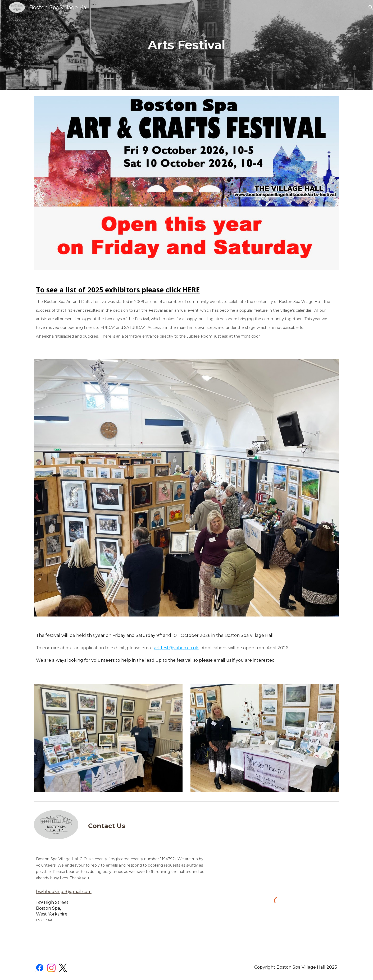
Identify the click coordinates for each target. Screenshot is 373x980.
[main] (186, 45)
